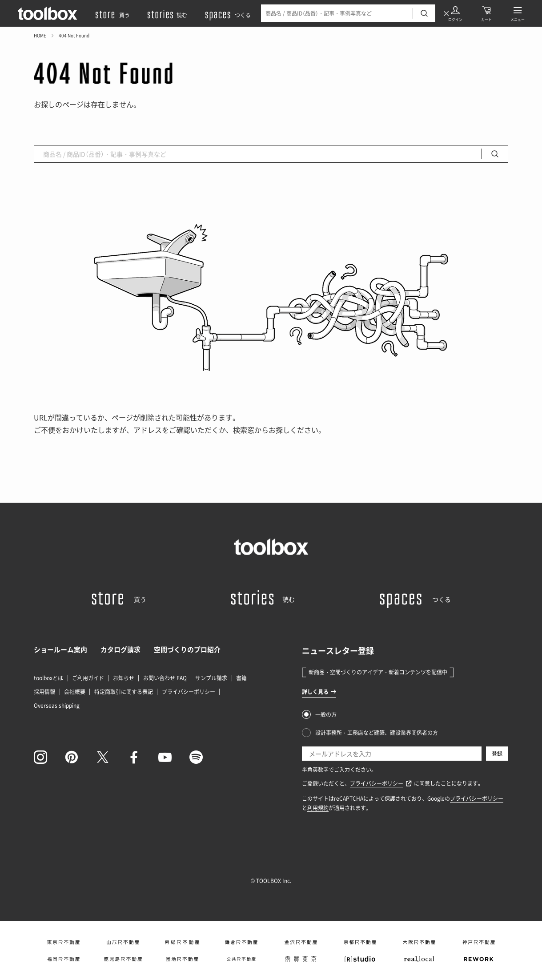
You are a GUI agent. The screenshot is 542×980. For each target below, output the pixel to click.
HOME (40, 35)
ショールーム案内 (60, 649)
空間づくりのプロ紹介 (187, 649)
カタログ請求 (120, 649)
